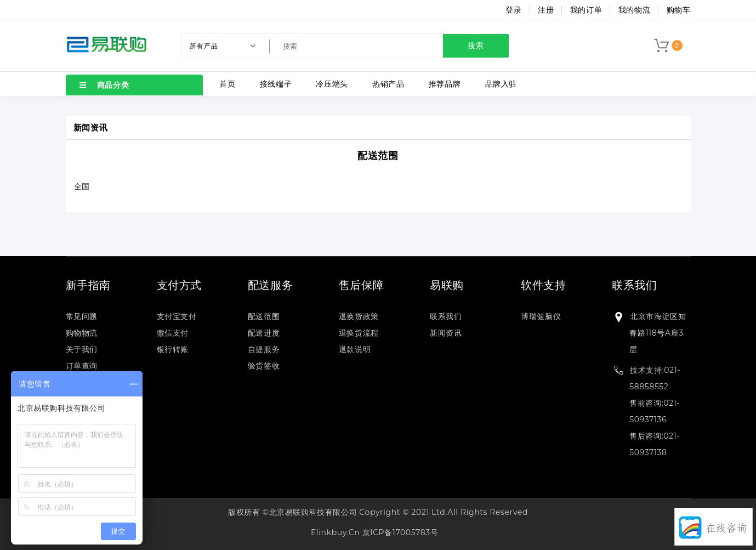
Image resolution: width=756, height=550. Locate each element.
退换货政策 (359, 316)
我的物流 (634, 10)
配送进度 (264, 333)
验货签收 (264, 366)
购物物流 (82, 333)
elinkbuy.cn (335, 532)
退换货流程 (359, 333)
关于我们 (82, 349)
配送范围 (378, 156)
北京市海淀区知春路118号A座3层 (658, 333)
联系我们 (446, 316)
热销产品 (388, 84)
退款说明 (355, 349)
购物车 (679, 10)
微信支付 (173, 333)
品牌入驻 (501, 84)
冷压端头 (332, 84)
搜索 (476, 46)
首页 (227, 84)
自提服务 (264, 349)
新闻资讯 (446, 333)
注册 (546, 10)
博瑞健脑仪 (541, 316)
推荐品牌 (445, 84)
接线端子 (276, 84)
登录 (513, 10)
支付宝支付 (177, 316)
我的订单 (586, 10)
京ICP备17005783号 (400, 532)
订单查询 (82, 366)
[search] (391, 46)
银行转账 (173, 349)
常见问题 (82, 316)
